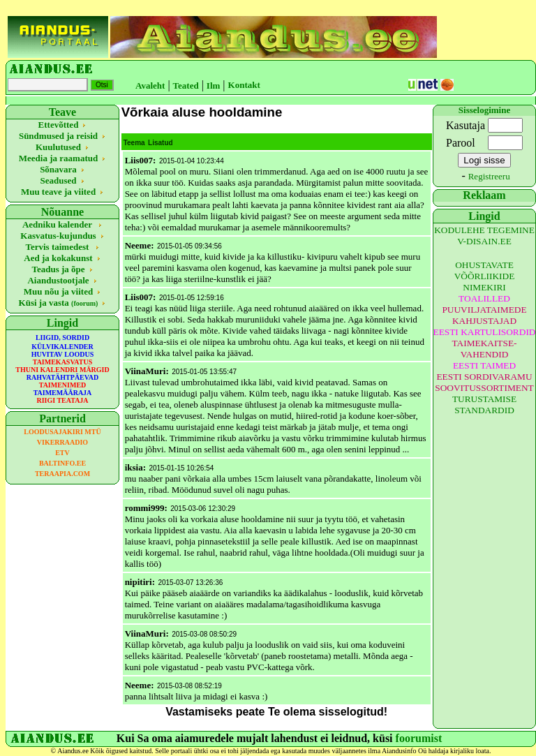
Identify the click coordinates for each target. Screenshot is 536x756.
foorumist (419, 738)
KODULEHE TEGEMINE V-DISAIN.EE (484, 236)
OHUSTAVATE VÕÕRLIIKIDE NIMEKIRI (485, 276)
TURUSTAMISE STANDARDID (484, 405)
